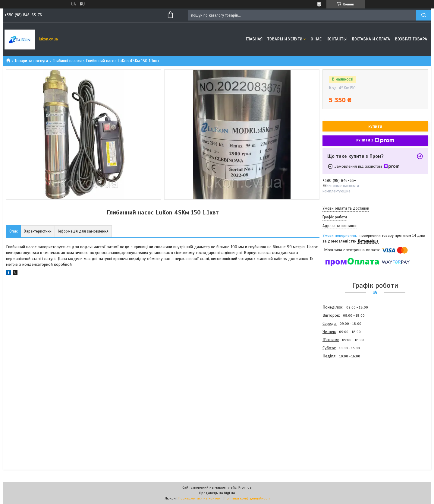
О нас (316, 39)
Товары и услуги (285, 39)
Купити (375, 127)
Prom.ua (245, 487)
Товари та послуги (31, 61)
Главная (254, 39)
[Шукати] (423, 15)
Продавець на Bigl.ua (217, 493)
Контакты (337, 39)
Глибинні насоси (67, 61)
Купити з (375, 141)
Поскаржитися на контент (200, 498)
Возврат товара (411, 39)
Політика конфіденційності (247, 498)
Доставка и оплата (371, 39)
